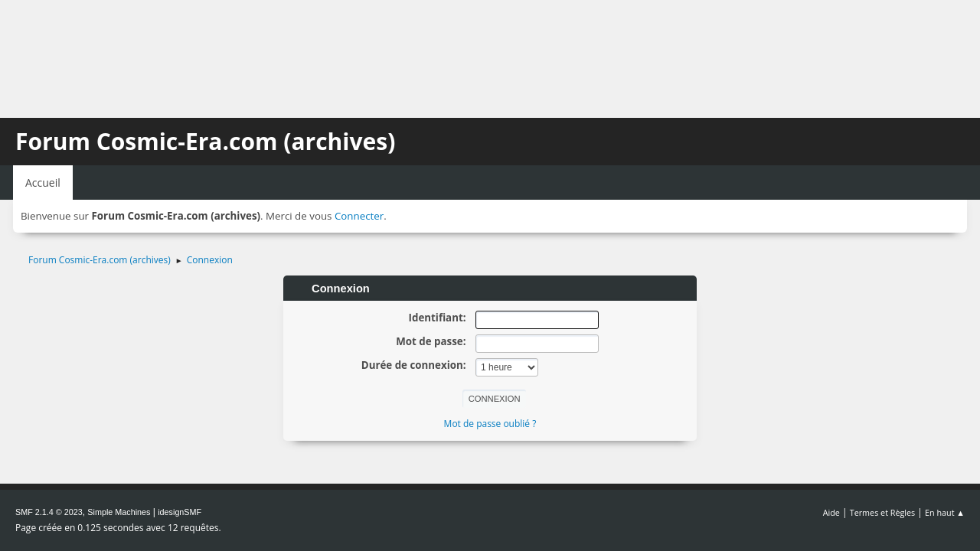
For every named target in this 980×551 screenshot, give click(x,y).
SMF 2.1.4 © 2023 (49, 512)
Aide (831, 512)
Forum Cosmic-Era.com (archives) (205, 141)
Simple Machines (119, 512)
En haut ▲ (945, 512)
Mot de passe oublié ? (490, 424)
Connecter (359, 216)
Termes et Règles (883, 512)
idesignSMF (180, 512)
